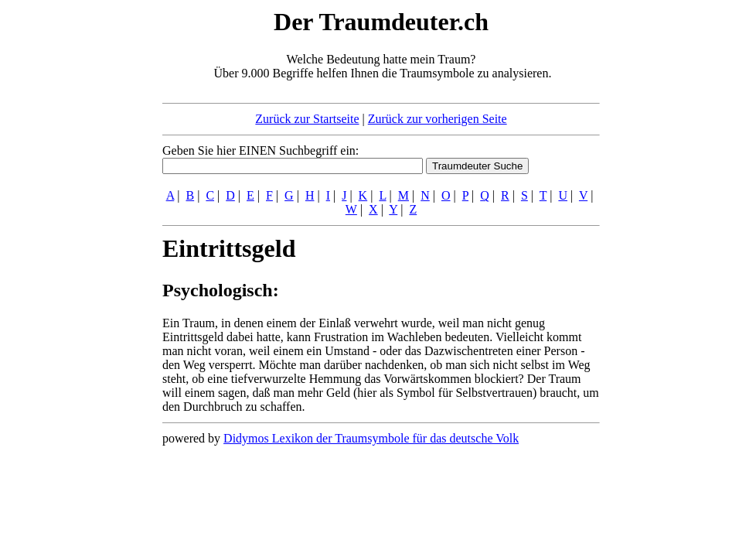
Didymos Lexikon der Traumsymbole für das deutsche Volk (371, 438)
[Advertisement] (68, 238)
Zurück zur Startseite (307, 119)
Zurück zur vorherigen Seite (438, 119)
